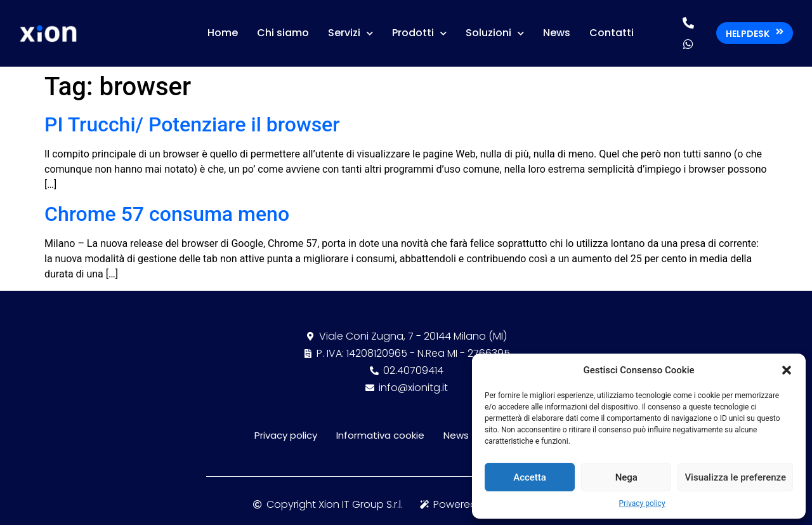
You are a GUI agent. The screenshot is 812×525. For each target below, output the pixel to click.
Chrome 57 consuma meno (167, 214)
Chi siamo (283, 33)
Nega (626, 477)
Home (223, 33)
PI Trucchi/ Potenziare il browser (192, 124)
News (557, 33)
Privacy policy (642, 503)
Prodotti (419, 33)
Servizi (350, 33)
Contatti (612, 33)
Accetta (530, 477)
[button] (787, 370)
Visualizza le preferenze (735, 477)
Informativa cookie (380, 435)
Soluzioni (495, 33)
